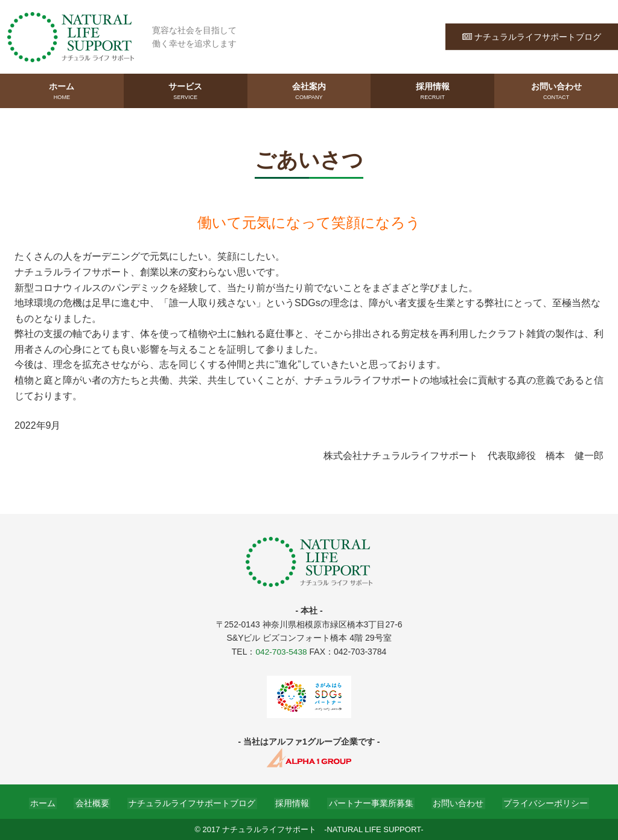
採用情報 (432, 91)
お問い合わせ (556, 91)
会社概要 (98, 802)
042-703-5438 (281, 651)
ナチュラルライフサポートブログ (532, 36)
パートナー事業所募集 (368, 802)
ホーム (62, 91)
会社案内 (309, 91)
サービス (186, 91)
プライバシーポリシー (537, 802)
